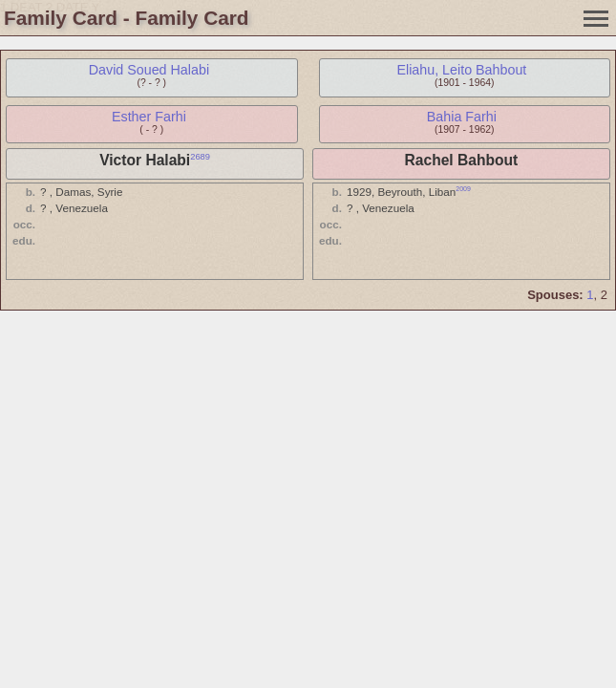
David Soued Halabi (149, 70)
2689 (200, 157)
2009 (463, 189)
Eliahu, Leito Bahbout (461, 70)
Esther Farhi (149, 117)
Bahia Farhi (462, 117)
